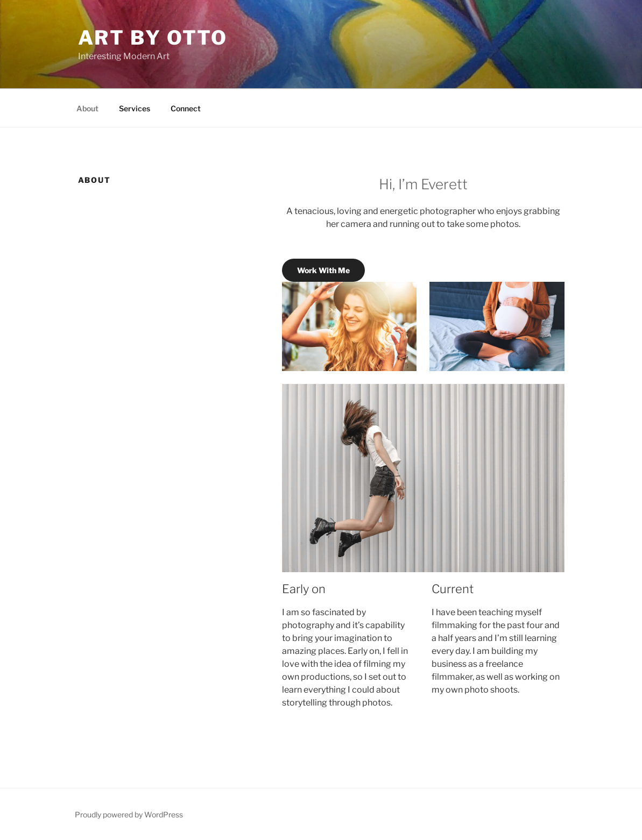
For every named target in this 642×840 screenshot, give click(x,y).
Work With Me (323, 270)
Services (135, 108)
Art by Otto (153, 38)
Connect (186, 108)
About (87, 108)
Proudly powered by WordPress (129, 814)
